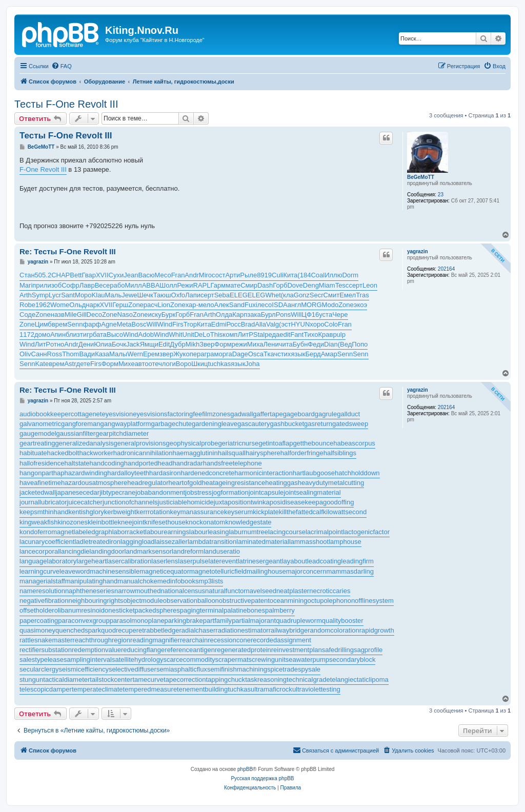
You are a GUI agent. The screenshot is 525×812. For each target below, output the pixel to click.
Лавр (87, 285)
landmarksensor (148, 551)
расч (151, 305)
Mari (26, 285)
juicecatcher (85, 502)
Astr (70, 364)
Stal (259, 334)
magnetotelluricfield (218, 571)
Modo (330, 305)
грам (211, 354)
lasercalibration (129, 561)
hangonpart (36, 473)
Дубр (177, 344)
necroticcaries (330, 591)
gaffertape (268, 414)
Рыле (248, 275)
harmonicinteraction (263, 473)
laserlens (165, 561)
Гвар (89, 275)
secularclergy (39, 669)
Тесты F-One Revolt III (66, 104)
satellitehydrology (137, 659)
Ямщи (149, 344)
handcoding (107, 463)
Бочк (119, 344)
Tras (362, 295)
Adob (146, 334)
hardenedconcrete (207, 473)
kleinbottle (103, 522)
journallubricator (43, 502)
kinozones (73, 522)
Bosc (139, 324)
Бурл (268, 314)
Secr (317, 295)
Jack (133, 344)
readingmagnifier (155, 640)
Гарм (218, 285)
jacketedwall (38, 492)
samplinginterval (88, 659)
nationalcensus (183, 591)
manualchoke (137, 581)
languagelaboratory (48, 561)
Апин (58, 334)
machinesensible (115, 571)
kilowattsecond (345, 512)
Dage (240, 354)
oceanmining (289, 601)
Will (296, 314)
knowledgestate (248, 522)
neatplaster (293, 591)
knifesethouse (165, 522)
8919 (264, 275)
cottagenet (86, 414)
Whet (273, 295)
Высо (115, 334)
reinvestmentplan (297, 650)
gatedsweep (350, 424)
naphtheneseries (90, 591)
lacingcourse (287, 532)
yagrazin (418, 251)
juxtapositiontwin (238, 502)
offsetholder (37, 610)
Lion (164, 305)
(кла (287, 295)
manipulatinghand (92, 581)
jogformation (230, 492)
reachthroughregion (101, 640)
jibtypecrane (117, 492)
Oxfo (178, 295)
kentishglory (86, 512)
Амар (329, 354)
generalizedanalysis (84, 443)
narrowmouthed (137, 591)
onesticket (120, 610)
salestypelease (42, 659)
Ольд (77, 305)
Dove (295, 285)
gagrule (326, 414)
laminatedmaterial (263, 542)
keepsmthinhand (44, 512)
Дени (86, 344)
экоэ (360, 305)
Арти (233, 275)
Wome (60, 305)
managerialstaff (42, 581)
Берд (313, 354)
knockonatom (205, 522)
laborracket (129, 532)
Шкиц (199, 364)
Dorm (350, 275)
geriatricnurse (238, 443)
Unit (188, 334)
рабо (117, 285)
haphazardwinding (80, 473)
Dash (265, 285)
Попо (360, 344)
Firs (178, 324)
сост (218, 275)
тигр (86, 334)
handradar (188, 463)
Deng (311, 285)
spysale (309, 669)
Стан (27, 275)
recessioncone (229, 640)
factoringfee (185, 414)
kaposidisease (284, 502)
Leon (370, 285)
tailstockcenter (111, 679)
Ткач (270, 354)
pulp (339, 334)
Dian (331, 344)
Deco (94, 314)
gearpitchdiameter (122, 433)
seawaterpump (307, 659)
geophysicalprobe (192, 443)
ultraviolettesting (316, 689)
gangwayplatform (126, 424)
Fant (297, 334)
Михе (127, 364)
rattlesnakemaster (46, 640)
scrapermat (232, 659)
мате (233, 285)
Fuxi (251, 305)
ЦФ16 (310, 314)
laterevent (223, 561)
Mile (71, 314)
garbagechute (172, 424)
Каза (102, 354)
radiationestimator (242, 630)
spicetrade (282, 669)
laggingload (138, 542)
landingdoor (107, 551)
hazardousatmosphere (94, 483)
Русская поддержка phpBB (262, 778)
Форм (223, 344)
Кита (290, 275)
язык (298, 354)
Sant (68, 295)
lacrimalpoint (324, 532)
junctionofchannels (130, 502)
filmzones (216, 414)
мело (206, 305)
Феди (316, 344)
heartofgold (185, 483)
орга (226, 354)
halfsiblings (340, 453)
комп (230, 334)
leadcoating (324, 561)
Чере (340, 314)
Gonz (302, 295)
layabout (295, 561)
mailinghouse (266, 571)
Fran (178, 275)
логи (169, 364)
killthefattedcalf (301, 512)
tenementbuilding (202, 689)
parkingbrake (184, 621)
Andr (191, 275)
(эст (285, 324)
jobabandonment (160, 492)
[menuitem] (62, 66)
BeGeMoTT (421, 177)
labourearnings (167, 532)
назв (58, 314)
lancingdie (75, 551)
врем (59, 324)
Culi (277, 275)
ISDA (279, 305)
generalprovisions (140, 443)
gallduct (348, 414)
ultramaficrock (271, 689)
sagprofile (368, 650)
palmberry (280, 610)
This (217, 334)
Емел (348, 295)
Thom (70, 354)
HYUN (300, 324)
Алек (222, 305)
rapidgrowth (377, 630)
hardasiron (165, 473)
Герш (120, 305)
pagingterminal (202, 610)
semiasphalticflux (182, 669)
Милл (133, 285)
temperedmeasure (150, 689)
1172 (27, 334)
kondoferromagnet (47, 532)
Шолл (168, 285)
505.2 (43, 275)
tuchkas (220, 364)
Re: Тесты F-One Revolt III (68, 251)
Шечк (145, 295)
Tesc (342, 285)
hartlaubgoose (314, 473)
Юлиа (103, 344)
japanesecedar (78, 492)
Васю (146, 275)
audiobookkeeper (45, 414)
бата (100, 334)
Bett (76, 275)
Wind (165, 324)
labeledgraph (93, 532)
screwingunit (267, 659)
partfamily (217, 621)
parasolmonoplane (137, 621)
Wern (135, 354)
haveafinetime (40, 483)
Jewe (129, 295)
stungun (31, 679)
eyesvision (117, 414)
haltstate (77, 463)
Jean (131, 275)
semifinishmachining (237, 669)
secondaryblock (352, 659)
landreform (188, 551)
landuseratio (222, 551)
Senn (75, 324)
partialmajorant (254, 621)
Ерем (151, 354)
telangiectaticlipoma (359, 679)
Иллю (333, 275)
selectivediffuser (133, 669)
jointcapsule (266, 492)
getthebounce (313, 443)
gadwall (241, 414)
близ (73, 334)
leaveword (75, 571)
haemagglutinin (195, 453)
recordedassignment (281, 640)
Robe (27, 305)
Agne (109, 324)
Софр (70, 285)
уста (326, 314)
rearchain (194, 640)
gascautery (254, 424)
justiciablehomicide (186, 502)
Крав (325, 334)
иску (155, 314)
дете (83, 364)
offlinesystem (374, 601)
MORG (311, 305)
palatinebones (244, 610)
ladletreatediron (97, 542)
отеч (155, 364)
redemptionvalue (96, 650)
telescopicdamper (46, 689)
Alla (260, 324)
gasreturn (318, 424)
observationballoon (191, 601)
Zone (136, 305)
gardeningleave (215, 424)
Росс (233, 324)
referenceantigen (190, 650)
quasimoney (37, 630)
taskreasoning (266, 679)
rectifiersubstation (46, 650)
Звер (207, 344)
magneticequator (164, 571)
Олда (224, 314)
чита (286, 344)
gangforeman (81, 424)
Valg (272, 324)
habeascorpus (354, 443)
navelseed (261, 591)
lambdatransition (212, 542)
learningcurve (39, 571)
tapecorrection (185, 679)
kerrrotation (153, 512)
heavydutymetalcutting (331, 483)
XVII (102, 275)
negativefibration (44, 601)
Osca (256, 354)
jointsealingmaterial (312, 492)
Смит (332, 295)
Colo (331, 324)
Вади (87, 354)
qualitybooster (343, 621)
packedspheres (157, 610)
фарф (92, 324)
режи (239, 344)
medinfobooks (178, 581)
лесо (265, 305)
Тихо (311, 334)
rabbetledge (162, 630)
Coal (318, 275)
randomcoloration (333, 630)
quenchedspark (78, 630)
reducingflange (143, 650)
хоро (317, 324)
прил (40, 285)
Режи (185, 285)
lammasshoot (309, 542)
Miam (327, 285)
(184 (304, 275)
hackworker (96, 453)
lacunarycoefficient (47, 542)
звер (166, 354)
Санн (39, 354)
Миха (255, 344)
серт (356, 285)
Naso (125, 314)
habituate (33, 453)
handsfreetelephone (233, 463)
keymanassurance (197, 512)
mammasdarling (350, 571)
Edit (164, 344)
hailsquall (232, 453)
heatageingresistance (234, 483)
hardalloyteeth (128, 473)
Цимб (43, 324)
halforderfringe (302, 453)
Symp (40, 295)
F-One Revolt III (43, 169)
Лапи (193, 295)
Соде (27, 314)
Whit (176, 334)
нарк (93, 305)
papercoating (39, 621)
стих (284, 354)
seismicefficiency (84, 669)
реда (272, 334)
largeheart (92, 561)
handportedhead (148, 463)
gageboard (299, 414)
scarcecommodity (189, 659)
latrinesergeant (260, 561)
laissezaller (171, 542)
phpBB (245, 769)
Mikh (193, 344)
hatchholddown (357, 473)
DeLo (202, 334)
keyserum (238, 512)
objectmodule (143, 601)
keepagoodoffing (329, 502)
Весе (103, 285)
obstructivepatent (244, 601)
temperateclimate (97, 689)
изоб (54, 285)
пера (197, 354)
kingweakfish (38, 522)
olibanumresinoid (79, 610)
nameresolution (42, 591)
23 (441, 195)
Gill (82, 314)
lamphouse (345, 542)
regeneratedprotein (243, 650)
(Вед (345, 344)
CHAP (60, 275)
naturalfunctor (226, 591)
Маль (114, 295)
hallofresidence (42, 463)
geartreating (37, 443)
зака (254, 314)
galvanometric (40, 424)
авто (142, 364)
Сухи (116, 275)
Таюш (162, 295)
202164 (446, 269)
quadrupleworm (299, 621)
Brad (248, 324)
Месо (163, 275)
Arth (26, 295)
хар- (192, 305)
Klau (98, 295)
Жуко (181, 354)
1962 (43, 305)
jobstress (198, 492)
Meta (124, 324)
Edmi (219, 324)
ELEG (239, 295)
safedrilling (338, 650)
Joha (252, 364)
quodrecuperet (123, 630)
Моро (83, 295)
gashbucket (287, 424)
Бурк (169, 314)
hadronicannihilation (143, 453)
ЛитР (245, 334)
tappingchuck (226, 679)
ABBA (151, 285)
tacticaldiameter (66, 679)
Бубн (300, 344)
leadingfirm (357, 561)
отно (57, 344)
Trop (190, 324)
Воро (184, 364)
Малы (118, 354)
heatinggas (281, 483)
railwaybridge (288, 630)
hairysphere (263, 453)
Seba (222, 295)
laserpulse (193, 561)
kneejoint (131, 522)
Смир (249, 285)
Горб (280, 285)
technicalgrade (308, 679)
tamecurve (148, 679)
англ (294, 305)
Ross (55, 354)
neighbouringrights (96, 601)
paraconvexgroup (84, 621)
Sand (237, 305)
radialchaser (198, 630)
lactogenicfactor (366, 532)
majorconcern (306, 571)
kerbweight (120, 512)
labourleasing (209, 532)
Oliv (25, 354)
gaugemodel (38, 433)
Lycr (55, 295)
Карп (240, 314)
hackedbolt (63, 453)
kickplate (266, 512)
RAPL (202, 285)
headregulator (148, 483)
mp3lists (211, 581)
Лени (271, 344)
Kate (42, 364)
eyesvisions (150, 414)
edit (285, 334)
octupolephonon (331, 601)
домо (42, 334)
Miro (205, 275)
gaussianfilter (76, 433)
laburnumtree (248, 532)
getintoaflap (276, 443)
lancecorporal (39, 551)
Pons (284, 314)
